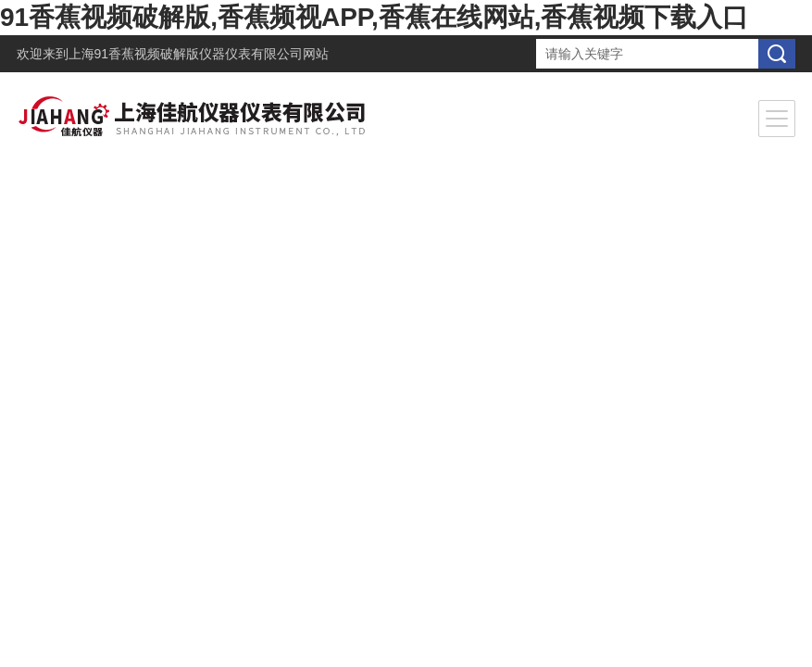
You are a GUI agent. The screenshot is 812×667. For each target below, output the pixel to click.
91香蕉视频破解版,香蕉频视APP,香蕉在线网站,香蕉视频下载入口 (374, 17)
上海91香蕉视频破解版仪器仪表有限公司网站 (199, 54)
